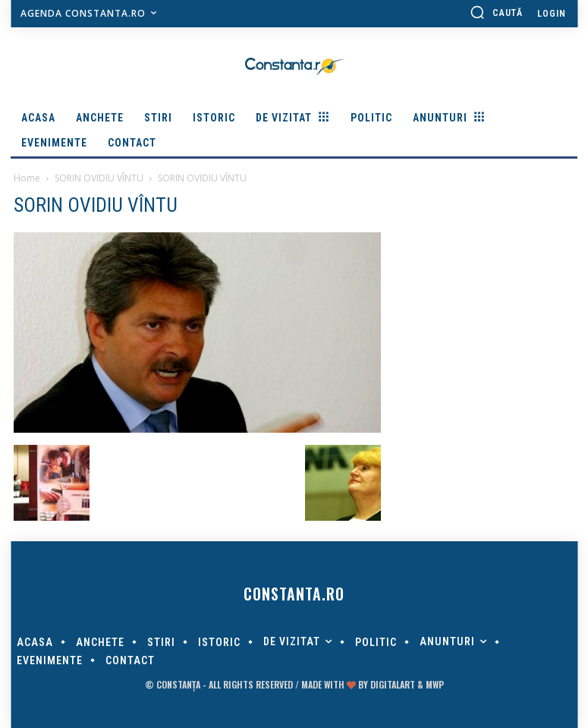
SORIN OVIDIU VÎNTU (99, 178)
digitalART (393, 684)
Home (27, 178)
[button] (496, 12)
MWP (435, 684)
